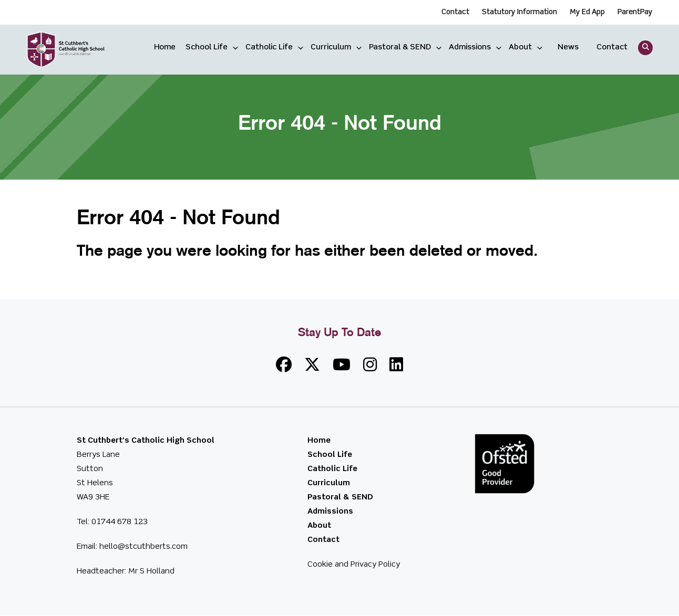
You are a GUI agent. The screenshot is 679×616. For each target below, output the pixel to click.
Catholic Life (269, 47)
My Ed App (587, 12)
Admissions (470, 47)
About (520, 47)
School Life (207, 47)
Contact (455, 12)
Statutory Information (519, 12)
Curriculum (331, 47)
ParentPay (635, 12)
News (568, 47)
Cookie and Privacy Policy (354, 565)
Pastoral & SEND (400, 47)
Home (165, 47)
